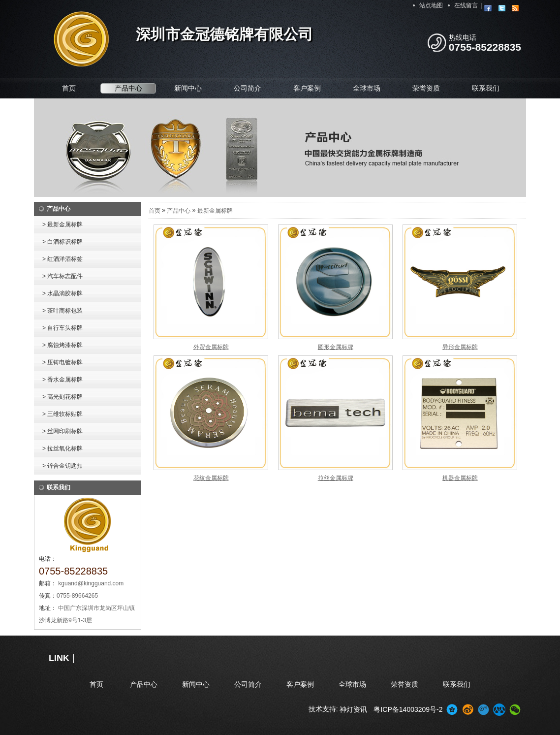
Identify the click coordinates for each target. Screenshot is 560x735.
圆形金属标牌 (336, 347)
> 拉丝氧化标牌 (62, 448)
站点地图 (431, 5)
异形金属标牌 (460, 347)
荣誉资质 (426, 88)
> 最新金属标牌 (62, 224)
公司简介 (248, 88)
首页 (69, 88)
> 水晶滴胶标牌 (62, 293)
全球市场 (367, 88)
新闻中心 (188, 88)
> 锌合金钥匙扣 (62, 466)
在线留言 (466, 5)
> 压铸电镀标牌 (62, 362)
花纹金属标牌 (211, 478)
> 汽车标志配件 (62, 276)
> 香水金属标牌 (62, 380)
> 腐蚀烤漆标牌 (62, 345)
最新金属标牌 (215, 211)
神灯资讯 (353, 709)
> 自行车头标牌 (62, 328)
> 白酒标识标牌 (62, 242)
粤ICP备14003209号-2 (408, 709)
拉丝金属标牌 (336, 478)
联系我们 (486, 88)
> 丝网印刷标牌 (62, 431)
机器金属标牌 (460, 478)
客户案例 (307, 88)
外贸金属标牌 (211, 347)
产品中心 (128, 88)
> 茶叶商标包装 (62, 311)
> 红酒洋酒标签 (62, 259)
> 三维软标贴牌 (62, 414)
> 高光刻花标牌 (62, 397)
